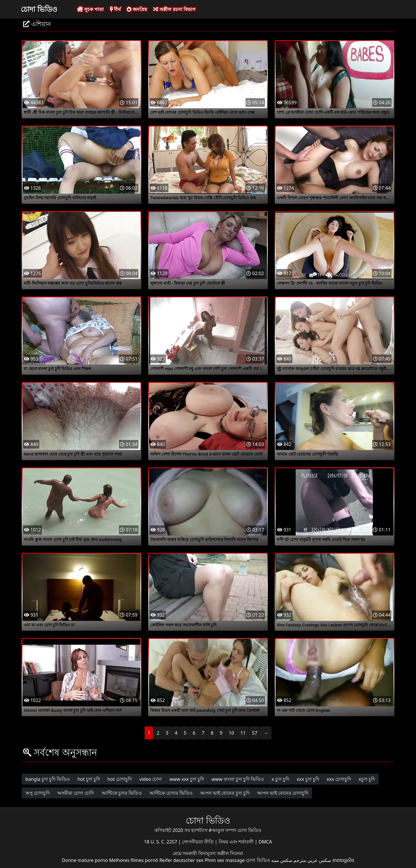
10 (231, 733)
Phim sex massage (225, 860)
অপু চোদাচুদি (38, 793)
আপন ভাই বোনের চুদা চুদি (225, 793)
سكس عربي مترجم (312, 860)
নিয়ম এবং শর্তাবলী (237, 842)
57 (255, 733)
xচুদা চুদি (367, 779)
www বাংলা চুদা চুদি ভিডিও (238, 779)
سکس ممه (282, 860)
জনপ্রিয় (137, 9)
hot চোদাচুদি (120, 779)
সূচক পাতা (90, 9)
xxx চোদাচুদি (339, 779)
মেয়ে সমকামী (185, 853)
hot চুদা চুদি (89, 779)
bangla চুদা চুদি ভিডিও (48, 779)
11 (243, 733)
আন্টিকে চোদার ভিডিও (171, 793)
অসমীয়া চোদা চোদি (76, 793)
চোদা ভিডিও (39, 9)
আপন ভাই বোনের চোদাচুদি (283, 793)
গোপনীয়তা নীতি (198, 842)
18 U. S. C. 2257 (161, 842)
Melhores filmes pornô (134, 860)
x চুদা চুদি (280, 779)
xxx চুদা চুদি (308, 779)
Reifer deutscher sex (181, 860)
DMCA (265, 842)
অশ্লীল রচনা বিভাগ (174, 9)
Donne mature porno (85, 860)
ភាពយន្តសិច (343, 860)
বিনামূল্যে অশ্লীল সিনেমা (221, 853)
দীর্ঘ (115, 9)
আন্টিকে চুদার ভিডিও (122, 793)
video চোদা (151, 779)
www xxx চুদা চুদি (187, 779)
